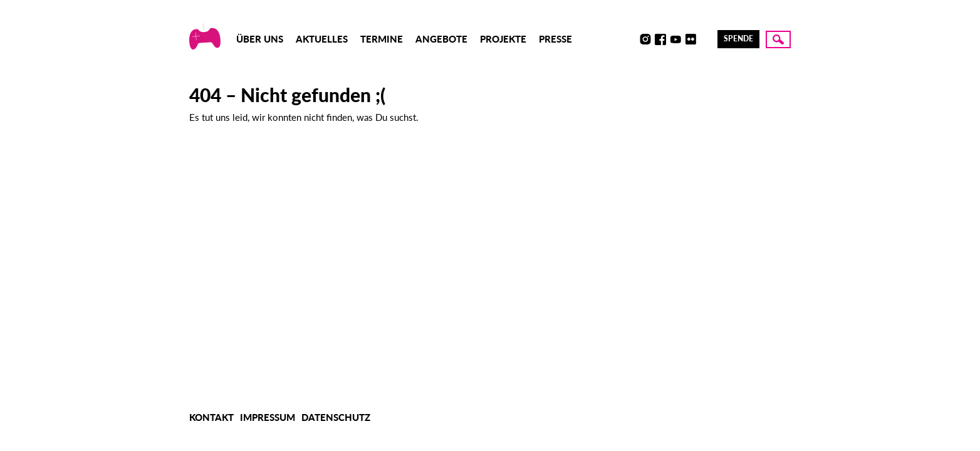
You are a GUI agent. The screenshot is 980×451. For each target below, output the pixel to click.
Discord (630, 39)
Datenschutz (336, 417)
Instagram (645, 39)
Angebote (441, 39)
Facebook (660, 39)
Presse (555, 39)
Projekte (503, 39)
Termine (382, 39)
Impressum (268, 417)
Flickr (691, 39)
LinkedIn (706, 39)
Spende (738, 39)
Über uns (260, 39)
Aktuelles (322, 39)
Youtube (675, 39)
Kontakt (211, 417)
